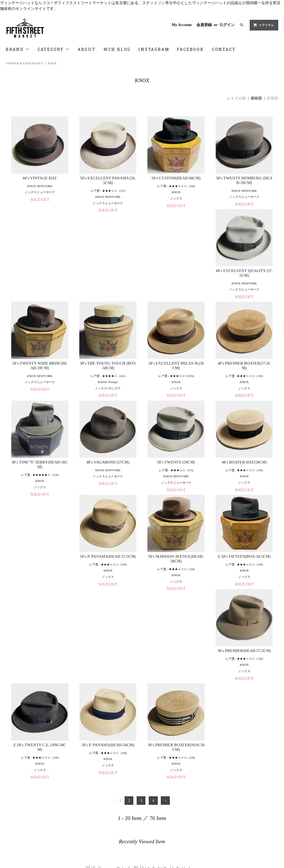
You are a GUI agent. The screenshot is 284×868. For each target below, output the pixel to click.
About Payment (20, 783)
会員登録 (204, 25)
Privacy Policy (20, 806)
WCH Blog (17, 814)
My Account (182, 25)
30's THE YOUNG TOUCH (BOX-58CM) (176, 279)
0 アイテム (263, 25)
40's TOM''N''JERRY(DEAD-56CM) (108, 378)
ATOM (114, 798)
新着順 (272, 98)
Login (104, 791)
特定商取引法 (19, 798)
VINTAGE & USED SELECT (24, 63)
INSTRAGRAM (20, 821)
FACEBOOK (190, 49)
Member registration (115, 783)
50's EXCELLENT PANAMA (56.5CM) (108, 181)
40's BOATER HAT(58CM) (40, 475)
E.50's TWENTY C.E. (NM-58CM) (108, 576)
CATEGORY (54, 49)
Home (13, 775)
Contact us (17, 837)
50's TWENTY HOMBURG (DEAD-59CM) (244, 181)
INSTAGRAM (154, 49)
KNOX (52, 63)
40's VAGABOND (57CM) (176, 376)
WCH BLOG (117, 49)
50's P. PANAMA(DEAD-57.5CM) (108, 475)
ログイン (227, 25)
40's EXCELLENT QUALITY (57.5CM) (40, 279)
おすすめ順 (237, 98)
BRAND (18, 49)
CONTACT (224, 49)
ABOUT (87, 49)
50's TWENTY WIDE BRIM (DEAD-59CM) (108, 279)
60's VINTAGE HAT (40, 178)
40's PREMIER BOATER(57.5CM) (40, 378)
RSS (102, 798)
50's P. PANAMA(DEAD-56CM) (176, 574)
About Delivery (20, 791)
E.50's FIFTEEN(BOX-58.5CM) (244, 475)
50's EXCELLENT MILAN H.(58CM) (244, 279)
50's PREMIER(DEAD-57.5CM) (40, 574)
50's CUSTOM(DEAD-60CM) (176, 178)
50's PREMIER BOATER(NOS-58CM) (244, 576)
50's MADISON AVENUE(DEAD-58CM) (176, 477)
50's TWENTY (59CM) (244, 376)
